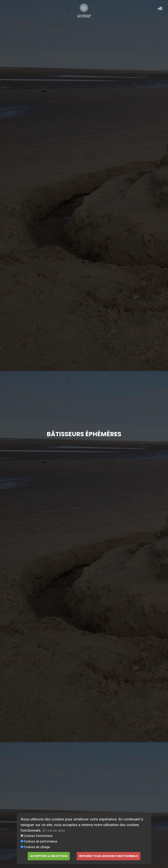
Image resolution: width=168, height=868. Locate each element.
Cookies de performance (41, 841)
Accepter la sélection (49, 856)
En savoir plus (54, 830)
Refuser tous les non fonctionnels (109, 856)
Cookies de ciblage (37, 847)
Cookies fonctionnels (38, 836)
